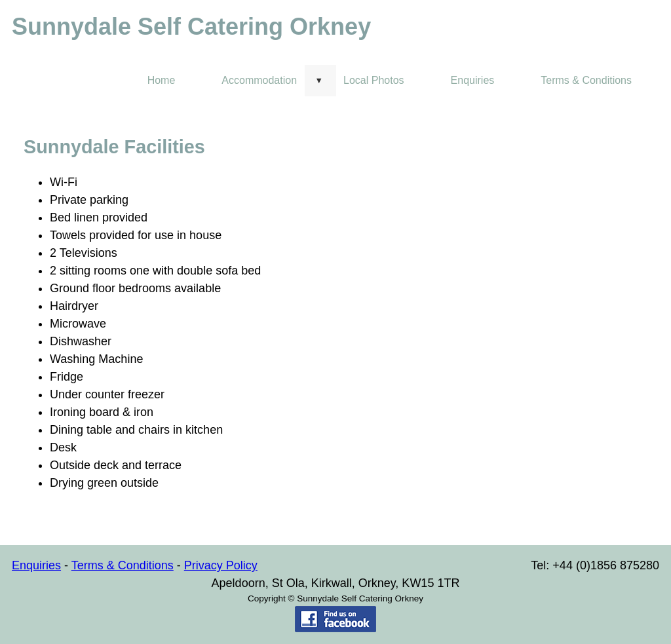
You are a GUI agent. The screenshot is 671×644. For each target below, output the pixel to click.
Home (162, 80)
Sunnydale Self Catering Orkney (191, 27)
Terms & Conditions (586, 80)
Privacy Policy (221, 565)
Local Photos (374, 80)
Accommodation (259, 80)
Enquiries (473, 80)
